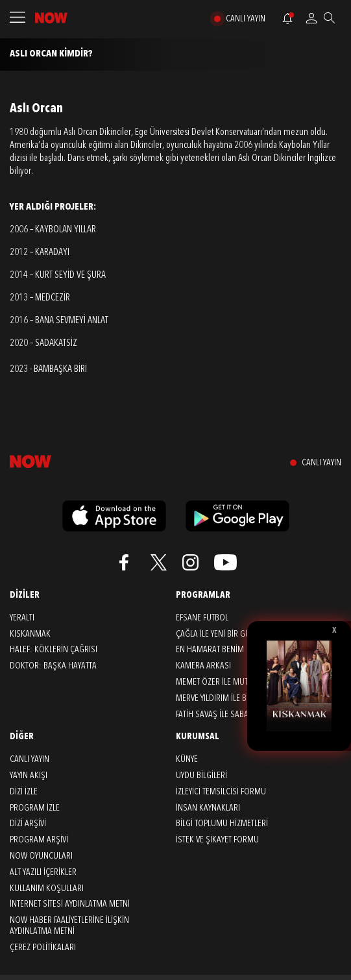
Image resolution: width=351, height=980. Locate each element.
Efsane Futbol (202, 618)
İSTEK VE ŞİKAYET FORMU (217, 840)
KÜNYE (187, 759)
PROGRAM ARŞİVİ (39, 840)
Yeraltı (22, 618)
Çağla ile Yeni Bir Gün (216, 634)
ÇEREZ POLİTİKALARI (43, 948)
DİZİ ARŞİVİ (28, 824)
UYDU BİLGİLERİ (201, 776)
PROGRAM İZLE (35, 808)
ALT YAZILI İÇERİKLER (43, 872)
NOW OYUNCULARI (41, 856)
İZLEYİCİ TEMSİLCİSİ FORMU (221, 792)
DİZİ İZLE (24, 792)
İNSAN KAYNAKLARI (208, 808)
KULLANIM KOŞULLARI (47, 888)
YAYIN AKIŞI (29, 776)
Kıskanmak (30, 634)
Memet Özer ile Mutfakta (222, 682)
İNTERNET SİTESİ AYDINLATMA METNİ (70, 904)
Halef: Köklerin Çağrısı (54, 650)
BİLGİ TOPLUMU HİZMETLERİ (222, 824)
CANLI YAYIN (246, 19)
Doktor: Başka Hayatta (53, 666)
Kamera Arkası (203, 666)
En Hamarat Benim (210, 650)
